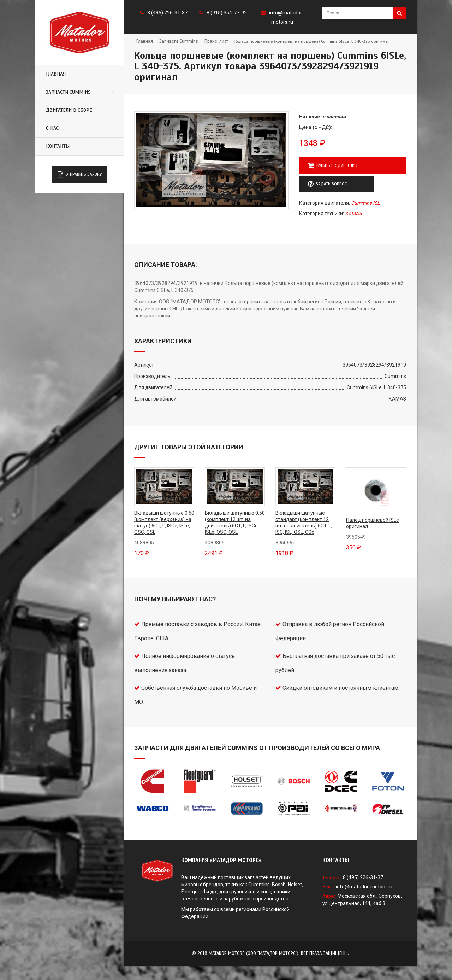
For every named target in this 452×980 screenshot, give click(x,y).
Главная (56, 74)
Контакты (58, 146)
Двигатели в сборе (69, 110)
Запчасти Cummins (68, 92)
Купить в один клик (332, 166)
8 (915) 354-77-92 (227, 13)
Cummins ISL (365, 203)
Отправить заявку (80, 175)
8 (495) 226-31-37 (167, 13)
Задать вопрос (327, 184)
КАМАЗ (353, 214)
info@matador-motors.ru (364, 887)
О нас (52, 128)
